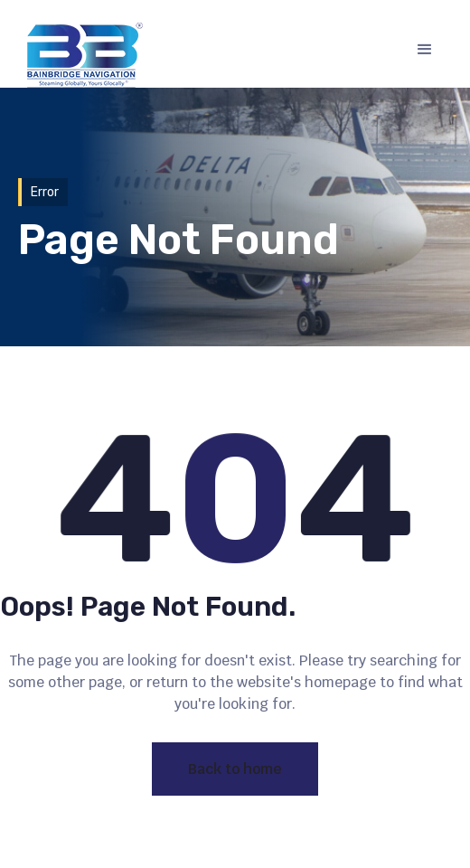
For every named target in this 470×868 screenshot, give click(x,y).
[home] (80, 55)
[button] (425, 50)
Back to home (235, 769)
